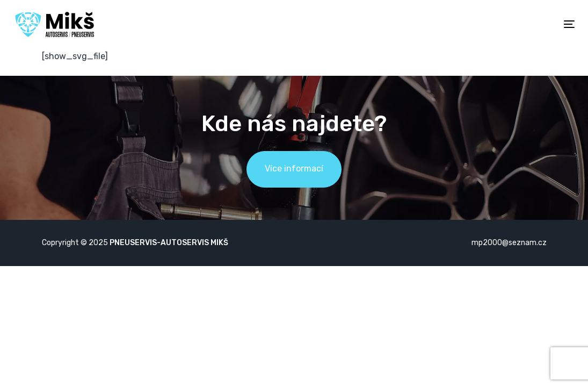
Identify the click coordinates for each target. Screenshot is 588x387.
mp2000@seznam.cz (509, 243)
